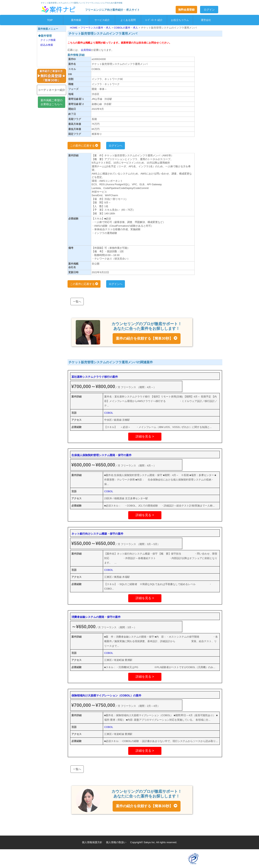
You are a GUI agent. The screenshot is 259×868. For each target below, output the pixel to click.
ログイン (209, 10)
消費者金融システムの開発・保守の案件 (96, 617)
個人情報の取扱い (116, 842)
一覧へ (77, 302)
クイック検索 (48, 40)
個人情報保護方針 (92, 842)
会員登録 (86, 50)
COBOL (109, 413)
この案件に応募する (84, 146)
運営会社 (206, 20)
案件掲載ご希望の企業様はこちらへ (52, 102)
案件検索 (76, 20)
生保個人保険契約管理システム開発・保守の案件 (101, 455)
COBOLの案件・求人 (126, 28)
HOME (74, 28)
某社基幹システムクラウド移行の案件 (95, 377)
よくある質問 (128, 20)
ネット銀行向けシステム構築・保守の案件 (97, 534)
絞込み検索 (47, 45)
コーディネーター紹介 (52, 90)
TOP (50, 20)
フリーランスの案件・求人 (96, 28)
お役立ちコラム (180, 20)
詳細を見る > (145, 436)
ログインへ (116, 146)
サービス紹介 (102, 20)
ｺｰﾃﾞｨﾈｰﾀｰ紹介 (154, 20)
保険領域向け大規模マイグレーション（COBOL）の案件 (106, 695)
